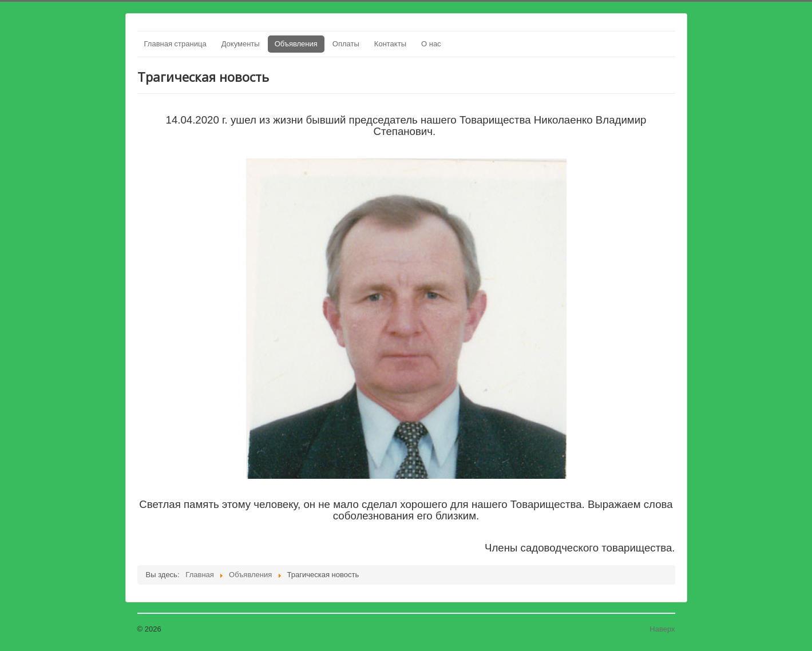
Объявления (296, 44)
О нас (431, 44)
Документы (241, 44)
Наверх (662, 629)
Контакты (390, 44)
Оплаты (346, 44)
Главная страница (175, 44)
